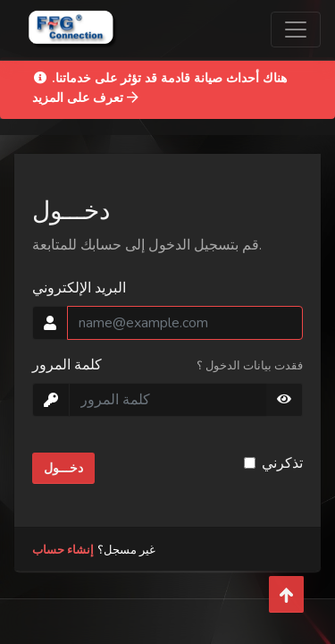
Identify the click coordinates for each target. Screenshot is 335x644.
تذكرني (282, 463)
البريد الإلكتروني (79, 288)
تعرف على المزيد (85, 97)
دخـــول (63, 468)
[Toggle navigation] (296, 30)
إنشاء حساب (63, 550)
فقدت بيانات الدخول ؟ (250, 366)
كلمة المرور (67, 365)
